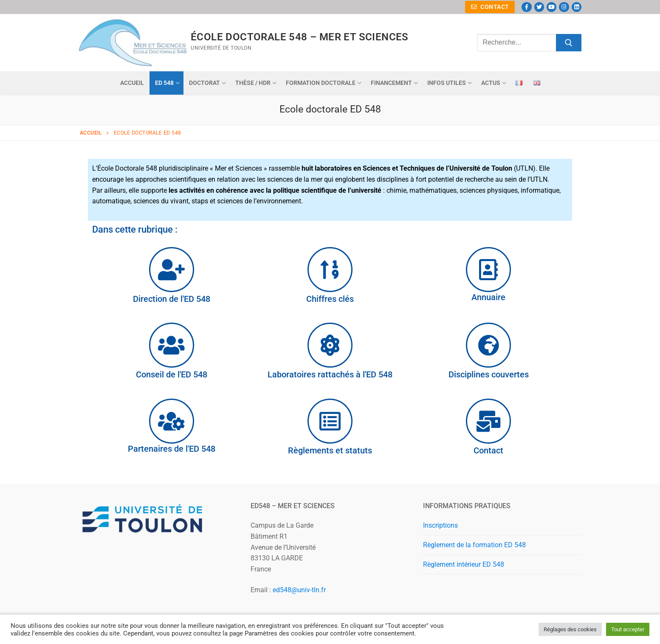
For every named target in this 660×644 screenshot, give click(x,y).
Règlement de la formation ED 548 (474, 545)
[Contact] (488, 421)
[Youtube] (551, 7)
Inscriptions (440, 525)
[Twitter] (539, 7)
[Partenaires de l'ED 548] (172, 421)
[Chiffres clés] (330, 270)
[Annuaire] (488, 270)
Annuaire (488, 297)
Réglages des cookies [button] (570, 629)
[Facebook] (526, 7)
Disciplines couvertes (489, 374)
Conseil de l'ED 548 (172, 374)
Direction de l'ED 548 (172, 299)
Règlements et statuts (330, 450)
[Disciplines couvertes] (488, 345)
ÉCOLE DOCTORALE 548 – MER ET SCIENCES (300, 37)
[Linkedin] (577, 7)
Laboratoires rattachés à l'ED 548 (330, 374)
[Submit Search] (569, 43)
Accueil (91, 133)
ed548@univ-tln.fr (299, 590)
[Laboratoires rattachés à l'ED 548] (330, 345)
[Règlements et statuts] (330, 421)
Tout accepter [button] (628, 629)
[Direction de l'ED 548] (172, 270)
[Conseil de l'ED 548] (172, 345)
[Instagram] (564, 7)
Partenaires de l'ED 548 (172, 449)
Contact (490, 7)
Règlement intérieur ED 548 (464, 564)
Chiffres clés (330, 299)
